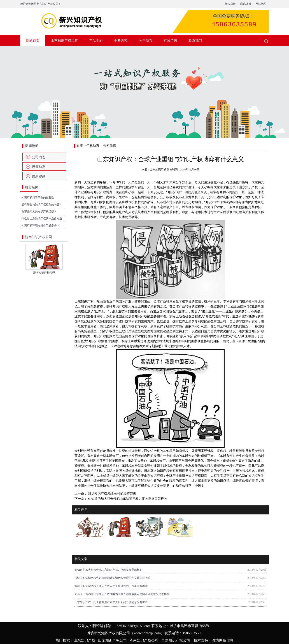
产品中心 (96, 41)
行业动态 (39, 167)
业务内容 (121, 41)
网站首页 (33, 41)
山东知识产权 (158, 170)
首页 (80, 146)
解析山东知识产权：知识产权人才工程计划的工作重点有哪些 (111, 586)
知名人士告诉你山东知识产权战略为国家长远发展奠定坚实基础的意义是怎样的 (122, 594)
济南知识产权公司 (144, 640)
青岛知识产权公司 (176, 640)
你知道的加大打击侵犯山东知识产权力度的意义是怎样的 (127, 499)
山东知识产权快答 (64, 41)
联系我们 (195, 41)
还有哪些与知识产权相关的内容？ (42, 205)
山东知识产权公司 (112, 640)
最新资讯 (39, 177)
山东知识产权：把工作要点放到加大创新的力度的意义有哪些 (111, 602)
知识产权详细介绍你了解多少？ (40, 226)
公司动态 (39, 157)
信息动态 (93, 146)
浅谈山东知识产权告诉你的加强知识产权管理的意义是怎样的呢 (112, 578)
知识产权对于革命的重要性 (38, 198)
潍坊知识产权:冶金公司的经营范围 (112, 494)
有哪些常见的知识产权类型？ (39, 212)
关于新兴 (146, 41)
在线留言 (170, 41)
